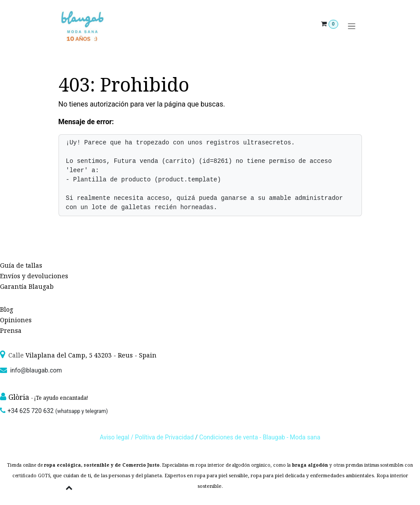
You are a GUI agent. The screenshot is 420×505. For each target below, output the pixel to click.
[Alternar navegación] (352, 26)
